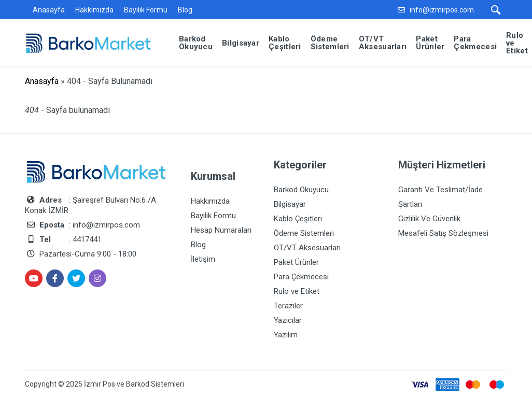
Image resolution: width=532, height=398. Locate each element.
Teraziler (288, 306)
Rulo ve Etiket (297, 291)
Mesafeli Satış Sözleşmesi (443, 233)
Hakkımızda (94, 10)
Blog (185, 10)
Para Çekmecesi (301, 277)
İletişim (203, 259)
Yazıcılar (288, 320)
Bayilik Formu (146, 10)
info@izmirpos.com (442, 10)
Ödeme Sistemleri (304, 233)
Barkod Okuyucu (301, 190)
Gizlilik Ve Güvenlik (429, 219)
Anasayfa (49, 10)
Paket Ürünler (296, 262)
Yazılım (286, 335)
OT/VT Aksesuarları (307, 248)
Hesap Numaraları (221, 230)
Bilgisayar (290, 204)
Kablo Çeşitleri (298, 219)
